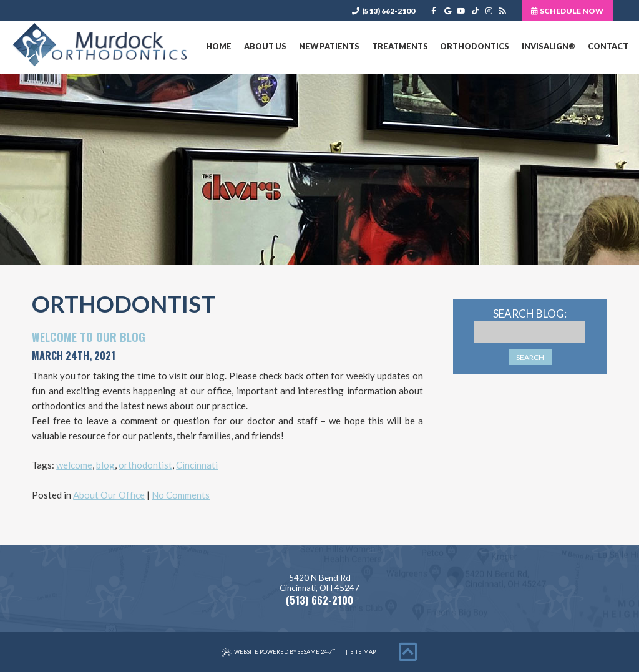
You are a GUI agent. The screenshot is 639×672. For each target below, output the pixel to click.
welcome (74, 465)
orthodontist (145, 465)
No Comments (181, 495)
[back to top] (408, 652)
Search (530, 357)
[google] (448, 10)
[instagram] (489, 10)
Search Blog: (530, 314)
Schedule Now (568, 11)
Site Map (363, 652)
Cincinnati (197, 465)
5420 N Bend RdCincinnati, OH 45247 (319, 583)
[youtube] (461, 10)
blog (105, 465)
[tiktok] (475, 10)
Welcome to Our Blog (89, 337)
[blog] (503, 10)
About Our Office (109, 495)
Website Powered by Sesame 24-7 (278, 652)
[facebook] (434, 10)
